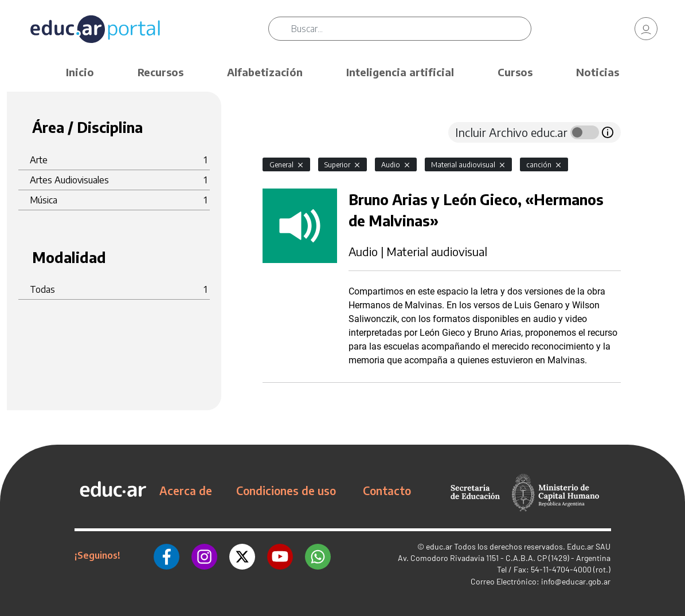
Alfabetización (265, 72)
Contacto (387, 491)
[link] (646, 29)
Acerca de (186, 491)
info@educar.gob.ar (576, 581)
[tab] (285, 132)
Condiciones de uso (286, 491)
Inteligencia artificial (400, 72)
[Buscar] (411, 29)
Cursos (515, 72)
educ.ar (439, 546)
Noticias (598, 72)
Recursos (161, 72)
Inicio (80, 72)
